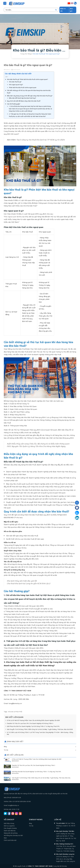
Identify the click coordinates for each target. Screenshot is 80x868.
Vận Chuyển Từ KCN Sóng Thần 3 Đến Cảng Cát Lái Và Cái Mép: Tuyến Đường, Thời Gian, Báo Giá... (42, 778)
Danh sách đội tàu (10, 830)
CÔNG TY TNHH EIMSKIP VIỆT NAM (17, 691)
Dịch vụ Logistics (9, 826)
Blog (5, 746)
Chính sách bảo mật (10, 840)
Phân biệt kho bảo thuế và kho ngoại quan (23, 87)
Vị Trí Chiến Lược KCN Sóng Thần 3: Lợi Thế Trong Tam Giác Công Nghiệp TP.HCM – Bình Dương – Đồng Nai (39, 733)
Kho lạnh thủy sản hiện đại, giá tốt (22, 581)
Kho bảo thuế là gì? (15, 82)
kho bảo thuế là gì (55, 131)
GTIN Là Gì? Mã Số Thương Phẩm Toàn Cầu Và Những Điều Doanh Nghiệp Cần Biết (33, 720)
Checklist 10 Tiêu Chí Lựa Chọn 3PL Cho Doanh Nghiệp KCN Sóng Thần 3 (29, 723)
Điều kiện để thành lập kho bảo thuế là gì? (23, 98)
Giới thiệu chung (9, 823)
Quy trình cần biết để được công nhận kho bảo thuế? (24, 101)
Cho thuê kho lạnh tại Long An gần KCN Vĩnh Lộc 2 (29, 583)
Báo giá (71, 10)
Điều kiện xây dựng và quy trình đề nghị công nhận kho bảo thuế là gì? (30, 96)
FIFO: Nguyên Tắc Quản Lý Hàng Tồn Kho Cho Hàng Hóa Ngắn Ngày (36, 446)
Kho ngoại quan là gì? (16, 84)
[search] (56, 10)
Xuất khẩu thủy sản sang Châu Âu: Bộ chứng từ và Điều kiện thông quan (38, 444)
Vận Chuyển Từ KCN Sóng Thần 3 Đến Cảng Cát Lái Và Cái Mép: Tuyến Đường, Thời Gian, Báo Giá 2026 (39, 729)
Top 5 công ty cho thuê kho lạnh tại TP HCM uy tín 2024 (41, 140)
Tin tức (6, 750)
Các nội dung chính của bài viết (18, 74)
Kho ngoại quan (11, 217)
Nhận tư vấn (63, 10)
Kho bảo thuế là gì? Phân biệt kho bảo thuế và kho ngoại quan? (27, 79)
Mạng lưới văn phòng (11, 833)
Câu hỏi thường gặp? (14, 104)
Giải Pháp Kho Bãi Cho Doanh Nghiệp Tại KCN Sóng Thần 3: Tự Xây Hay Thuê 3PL (33, 726)
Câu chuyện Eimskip (10, 828)
